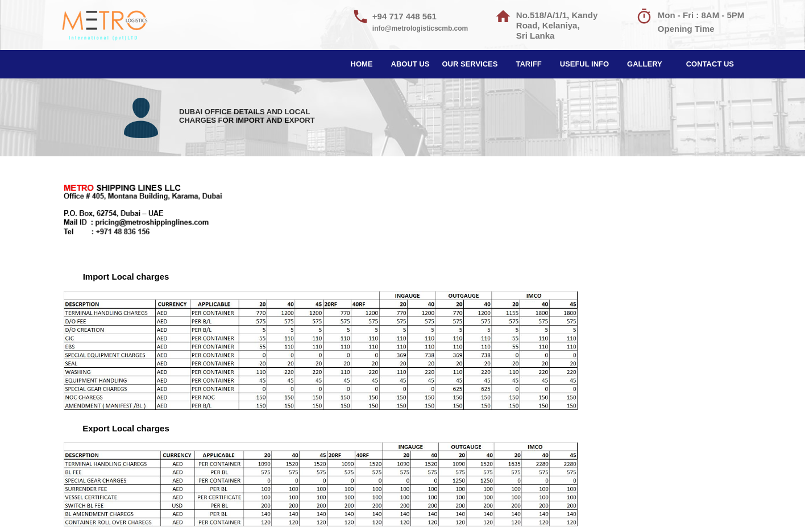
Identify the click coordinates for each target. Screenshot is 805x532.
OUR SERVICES (470, 64)
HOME (362, 64)
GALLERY (645, 64)
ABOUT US (410, 64)
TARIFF (528, 64)
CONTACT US (710, 64)
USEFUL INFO (584, 64)
